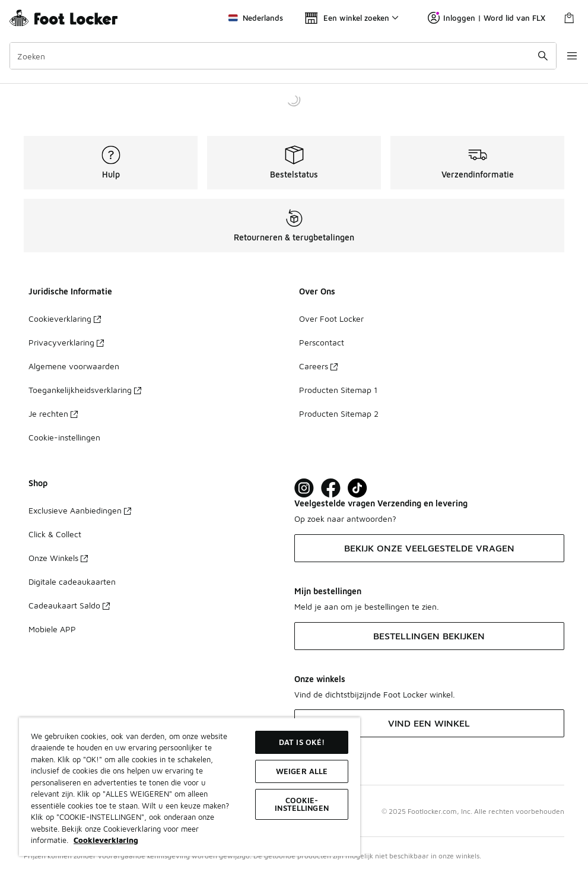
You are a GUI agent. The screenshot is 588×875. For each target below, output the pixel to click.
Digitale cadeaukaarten (72, 581)
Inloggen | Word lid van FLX (487, 18)
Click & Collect (55, 534)
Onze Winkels (58, 558)
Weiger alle (302, 771)
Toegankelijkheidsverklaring (85, 390)
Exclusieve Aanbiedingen (80, 510)
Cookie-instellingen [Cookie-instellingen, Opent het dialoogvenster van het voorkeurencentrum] (302, 804)
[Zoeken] (277, 56)
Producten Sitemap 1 (338, 390)
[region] (190, 787)
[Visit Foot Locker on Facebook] (331, 488)
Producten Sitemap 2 (339, 413)
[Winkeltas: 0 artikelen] (569, 18)
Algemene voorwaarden (74, 366)
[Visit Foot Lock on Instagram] (304, 488)
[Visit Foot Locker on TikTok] (357, 488)
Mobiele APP (52, 629)
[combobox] (277, 56)
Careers (318, 366)
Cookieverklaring (65, 318)
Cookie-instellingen (64, 437)
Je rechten (53, 413)
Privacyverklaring (66, 342)
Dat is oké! (302, 742)
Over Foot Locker (331, 318)
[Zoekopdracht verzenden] (532, 56)
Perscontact (322, 342)
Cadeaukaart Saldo (69, 605)
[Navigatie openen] (564, 56)
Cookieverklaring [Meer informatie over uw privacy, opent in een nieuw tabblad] (106, 840)
